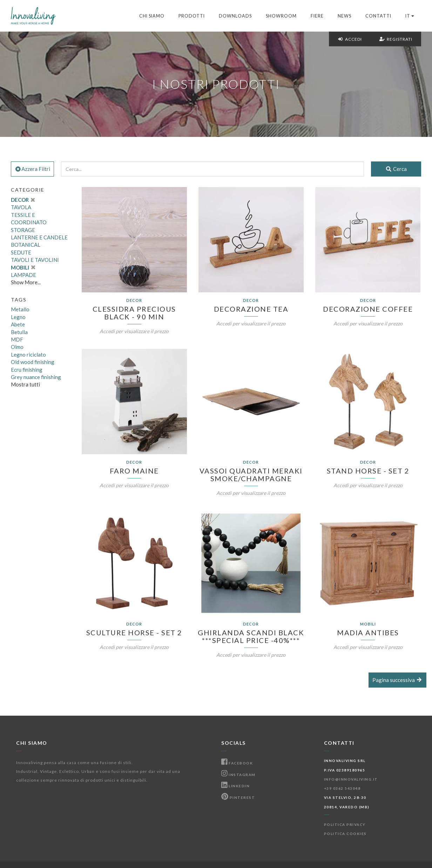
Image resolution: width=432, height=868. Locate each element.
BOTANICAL (26, 245)
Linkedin (235, 786)
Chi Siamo (152, 16)
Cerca (396, 169)
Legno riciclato (28, 355)
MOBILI (23, 267)
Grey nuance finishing (36, 377)
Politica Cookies (345, 834)
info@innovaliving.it (351, 779)
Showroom (281, 16)
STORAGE (23, 230)
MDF (17, 339)
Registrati (396, 39)
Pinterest (238, 797)
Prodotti (192, 16)
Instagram (238, 775)
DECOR (23, 200)
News (345, 16)
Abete (18, 324)
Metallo (20, 309)
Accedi (350, 39)
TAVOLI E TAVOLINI (35, 260)
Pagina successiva (397, 680)
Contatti (378, 16)
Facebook (237, 763)
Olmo (17, 347)
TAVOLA (21, 207)
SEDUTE (21, 252)
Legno (18, 317)
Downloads (235, 16)
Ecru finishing (27, 370)
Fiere (317, 16)
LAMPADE (23, 275)
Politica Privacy (345, 824)
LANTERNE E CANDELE (39, 237)
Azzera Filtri (32, 169)
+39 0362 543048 (342, 788)
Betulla (19, 332)
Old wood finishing (33, 362)
